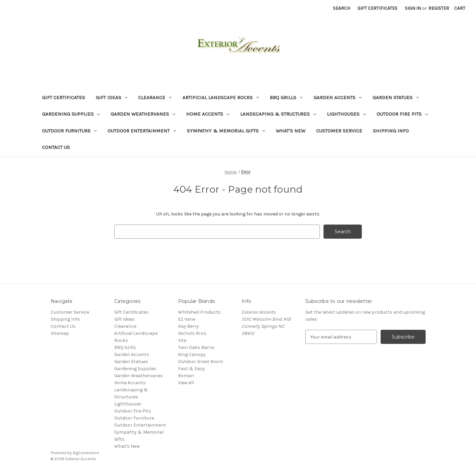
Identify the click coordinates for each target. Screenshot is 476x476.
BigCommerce (86, 453)
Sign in (413, 8)
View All (186, 383)
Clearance (155, 97)
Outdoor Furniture (70, 131)
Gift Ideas (112, 97)
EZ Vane (187, 319)
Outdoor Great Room (201, 362)
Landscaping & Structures (278, 114)
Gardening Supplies (71, 114)
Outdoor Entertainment (142, 131)
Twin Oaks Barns (196, 347)
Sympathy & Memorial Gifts (226, 131)
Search (341, 8)
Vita (182, 340)
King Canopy (192, 354)
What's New (291, 131)
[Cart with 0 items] (460, 8)
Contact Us (56, 147)
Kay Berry (188, 326)
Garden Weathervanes (143, 114)
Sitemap (60, 333)
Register (439, 8)
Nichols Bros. (192, 333)
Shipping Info (391, 131)
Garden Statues (396, 97)
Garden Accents (338, 97)
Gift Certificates (377, 8)
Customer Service (339, 131)
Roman (186, 376)
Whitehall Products (199, 312)
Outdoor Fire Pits (402, 114)
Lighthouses (346, 114)
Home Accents (208, 114)
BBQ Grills (286, 97)
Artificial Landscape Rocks (221, 97)
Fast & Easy (191, 369)
